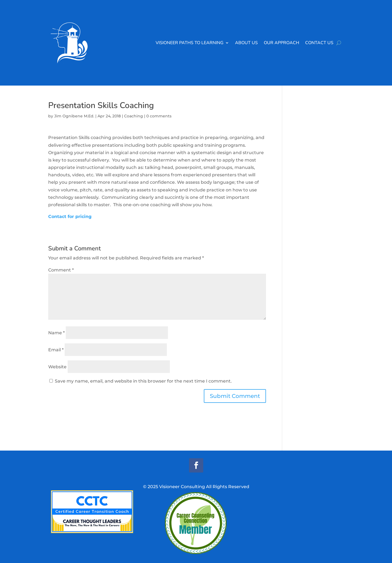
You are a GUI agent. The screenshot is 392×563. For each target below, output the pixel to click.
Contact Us (319, 43)
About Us (246, 43)
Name (56, 333)
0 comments (159, 116)
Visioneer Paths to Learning (190, 43)
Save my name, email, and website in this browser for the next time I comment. (143, 381)
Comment (61, 270)
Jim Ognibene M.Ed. (74, 116)
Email (56, 350)
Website (57, 367)
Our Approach (281, 43)
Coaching (134, 116)
